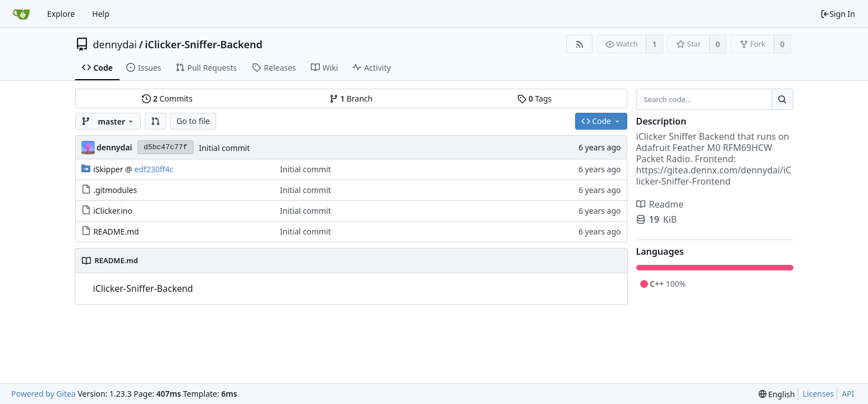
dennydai (115, 44)
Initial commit (224, 148)
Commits (167, 98)
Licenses (819, 394)
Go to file (193, 121)
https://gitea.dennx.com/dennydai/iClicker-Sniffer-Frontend (714, 176)
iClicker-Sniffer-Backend (204, 44)
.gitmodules (115, 190)
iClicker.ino (113, 211)
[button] (155, 121)
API (848, 394)
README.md (116, 231)
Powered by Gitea (43, 394)
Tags (534, 98)
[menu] (777, 394)
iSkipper (108, 169)
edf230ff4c (154, 169)
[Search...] (782, 99)
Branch (351, 98)
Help (101, 14)
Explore (61, 14)
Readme (660, 204)
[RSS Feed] (579, 44)
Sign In (838, 14)
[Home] (21, 14)
